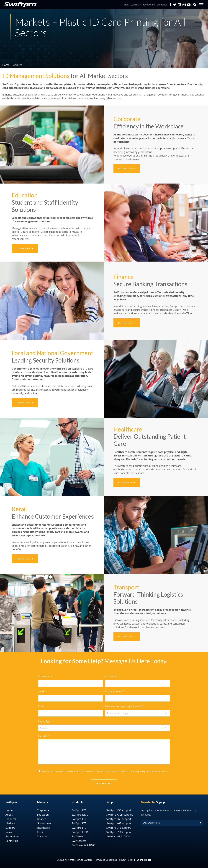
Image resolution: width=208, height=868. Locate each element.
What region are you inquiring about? (126, 706)
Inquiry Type (46, 721)
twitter (175, 5)
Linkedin (179, 5)
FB (134, 860)
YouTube (189, 5)
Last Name (112, 677)
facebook (170, 5)
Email (42, 691)
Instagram (184, 5)
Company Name (115, 691)
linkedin (142, 860)
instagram (145, 860)
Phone (42, 706)
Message (44, 736)
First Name (45, 677)
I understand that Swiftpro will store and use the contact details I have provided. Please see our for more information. (105, 771)
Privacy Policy (139, 771)
